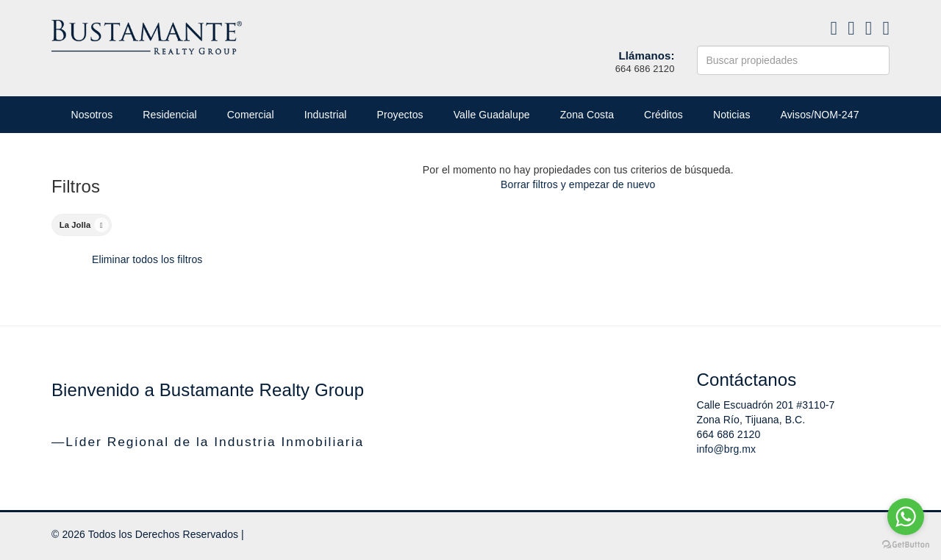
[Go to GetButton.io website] (906, 545)
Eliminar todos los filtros (147, 259)
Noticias (732, 115)
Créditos (663, 115)
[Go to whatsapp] (906, 517)
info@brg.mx (727, 449)
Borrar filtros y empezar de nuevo (578, 184)
